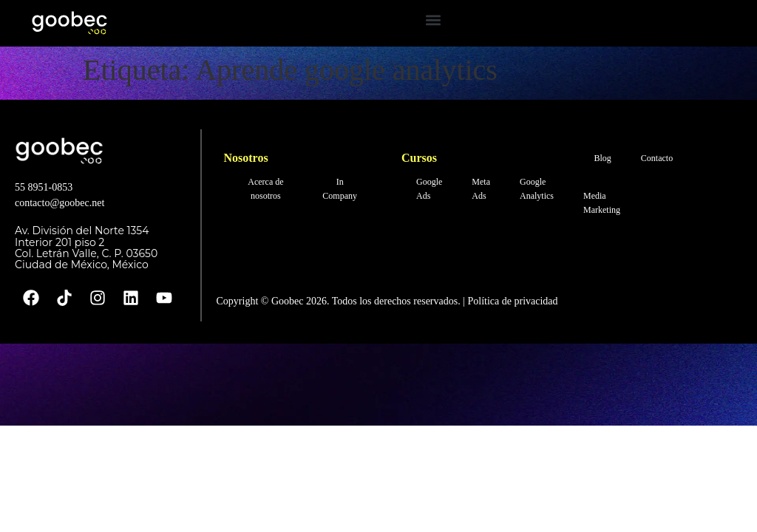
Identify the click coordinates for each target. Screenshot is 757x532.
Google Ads (429, 189)
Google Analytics (537, 189)
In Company (340, 189)
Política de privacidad (512, 301)
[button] (433, 20)
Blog (603, 158)
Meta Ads (481, 189)
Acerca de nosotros (265, 189)
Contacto (657, 158)
